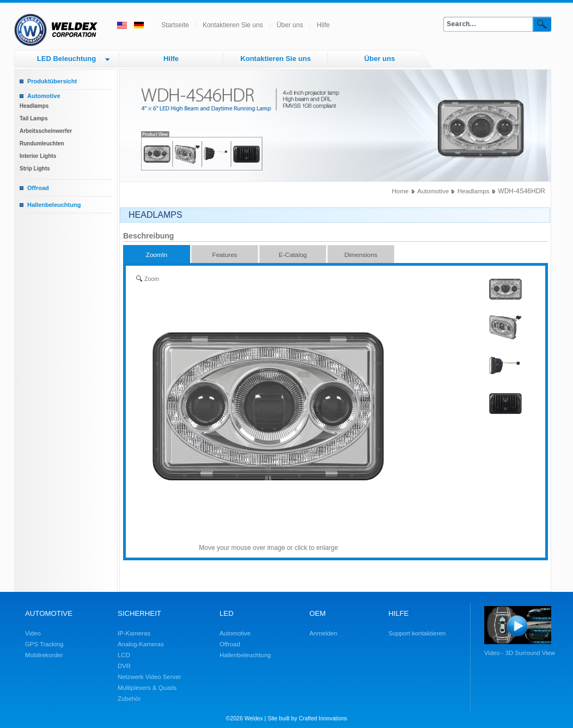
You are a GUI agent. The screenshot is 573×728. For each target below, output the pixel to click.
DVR (124, 666)
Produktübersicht (52, 81)
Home (400, 191)
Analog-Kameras (141, 644)
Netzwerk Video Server (149, 677)
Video (33, 633)
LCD (124, 655)
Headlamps (34, 106)
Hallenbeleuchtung (54, 205)
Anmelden (323, 633)
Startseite (175, 25)
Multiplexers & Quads (147, 688)
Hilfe (323, 25)
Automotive (44, 96)
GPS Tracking (44, 644)
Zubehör (129, 699)
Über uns (290, 25)
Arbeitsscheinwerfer (46, 131)
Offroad (38, 188)
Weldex (254, 718)
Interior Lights (38, 156)
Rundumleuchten (42, 143)
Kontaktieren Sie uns (233, 25)
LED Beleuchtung (66, 59)
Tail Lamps (34, 118)
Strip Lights (35, 169)
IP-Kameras (134, 633)
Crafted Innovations (323, 718)
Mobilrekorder (44, 655)
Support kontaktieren (417, 633)
